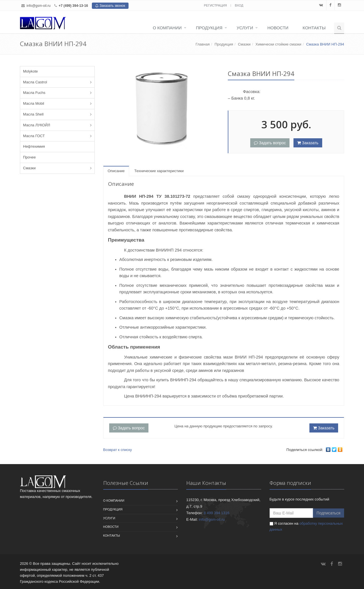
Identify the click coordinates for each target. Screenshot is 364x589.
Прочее (29, 157)
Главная (203, 44)
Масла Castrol (35, 82)
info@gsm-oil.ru (38, 6)
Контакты (314, 28)
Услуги (245, 28)
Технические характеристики (159, 171)
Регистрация (216, 5)
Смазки (244, 44)
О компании (167, 28)
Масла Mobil (34, 103)
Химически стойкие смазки (278, 44)
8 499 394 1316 (216, 513)
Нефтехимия (34, 146)
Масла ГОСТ (34, 136)
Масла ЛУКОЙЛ (37, 125)
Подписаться (328, 513)
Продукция (209, 28)
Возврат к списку (118, 450)
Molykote (30, 71)
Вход (239, 5)
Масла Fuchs (34, 93)
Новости (278, 28)
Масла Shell (33, 114)
